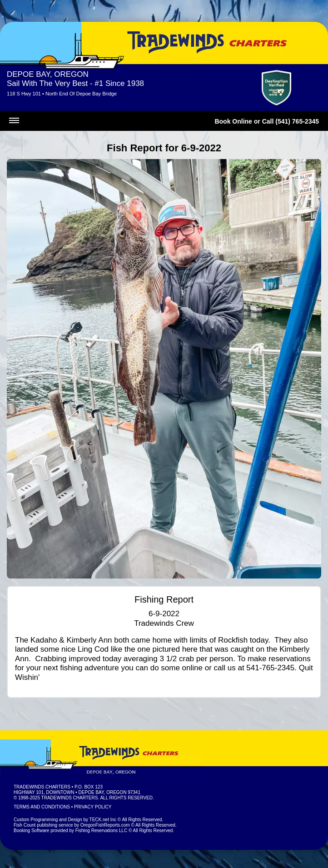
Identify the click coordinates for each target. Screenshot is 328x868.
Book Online (233, 121)
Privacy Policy (93, 807)
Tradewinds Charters (42, 787)
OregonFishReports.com (105, 825)
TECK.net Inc (103, 820)
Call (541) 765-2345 (291, 121)
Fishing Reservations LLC (102, 831)
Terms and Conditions (42, 807)
